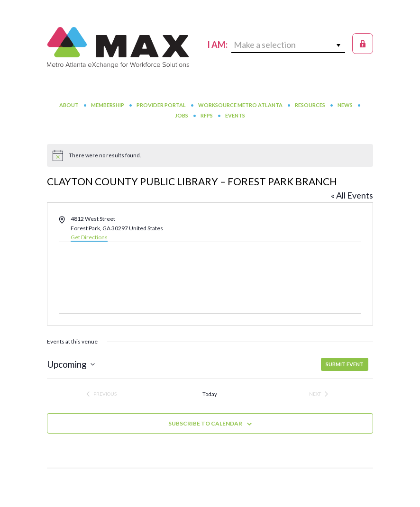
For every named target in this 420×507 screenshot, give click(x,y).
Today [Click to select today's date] (210, 394)
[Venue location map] (210, 278)
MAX (118, 47)
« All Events (352, 195)
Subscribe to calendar (205, 423)
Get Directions (89, 237)
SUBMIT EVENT (345, 364)
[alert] (210, 155)
